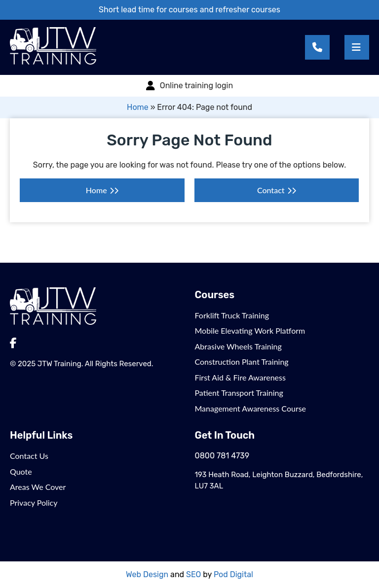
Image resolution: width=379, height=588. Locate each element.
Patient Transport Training (239, 393)
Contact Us (29, 456)
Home (138, 107)
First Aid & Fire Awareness (240, 377)
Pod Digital (233, 574)
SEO (193, 574)
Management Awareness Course (251, 408)
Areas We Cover (38, 487)
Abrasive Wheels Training (238, 346)
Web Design (147, 574)
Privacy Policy (34, 502)
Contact (271, 190)
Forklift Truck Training (232, 315)
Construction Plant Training (242, 362)
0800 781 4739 (222, 456)
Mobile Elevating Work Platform (250, 330)
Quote (21, 471)
